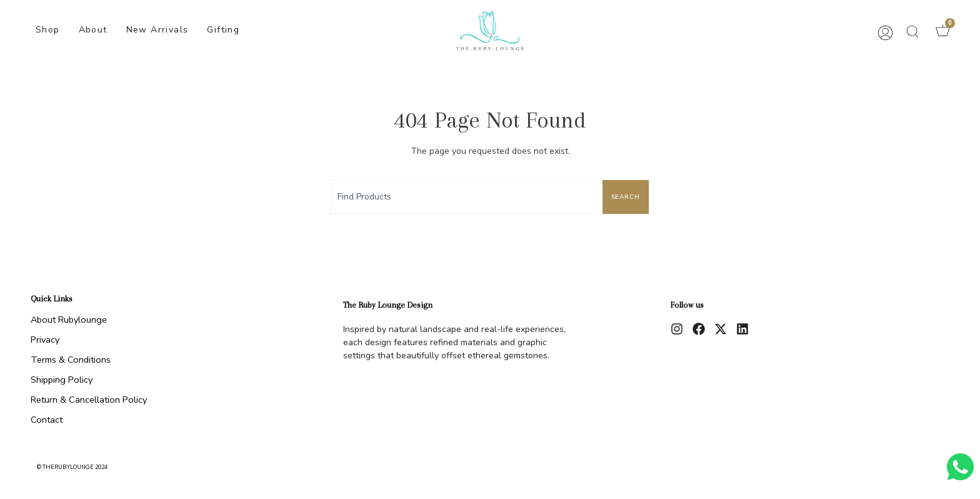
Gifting (223, 30)
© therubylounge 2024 (72, 467)
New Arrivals (157, 30)
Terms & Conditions (71, 360)
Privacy (45, 340)
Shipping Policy (62, 380)
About (93, 30)
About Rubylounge (69, 320)
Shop (48, 30)
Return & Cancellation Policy (89, 400)
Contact (47, 420)
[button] (912, 31)
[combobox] (464, 197)
